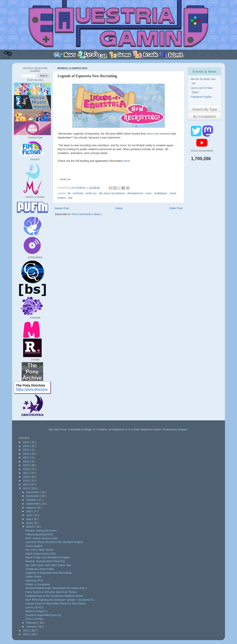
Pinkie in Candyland (38, 584)
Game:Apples (34, 546)
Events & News (205, 72)
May (29, 519)
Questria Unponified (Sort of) (43, 615)
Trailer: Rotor (34, 577)
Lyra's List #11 (34, 607)
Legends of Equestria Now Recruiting (49, 573)
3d (69, 193)
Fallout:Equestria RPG (39, 534)
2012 (26, 630)
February (32, 623)
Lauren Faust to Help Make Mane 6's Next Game (56, 603)
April (29, 523)
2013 (26, 488)
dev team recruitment (112, 193)
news (173, 193)
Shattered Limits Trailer (40, 569)
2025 (26, 442)
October (31, 500)
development (136, 193)
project (62, 198)
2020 (26, 461)
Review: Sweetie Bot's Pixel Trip (45, 561)
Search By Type (205, 109)
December (33, 492)
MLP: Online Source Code (42, 538)
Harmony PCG (35, 580)
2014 (26, 484)
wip (70, 198)
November (33, 496)
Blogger (183, 429)
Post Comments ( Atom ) (87, 214)
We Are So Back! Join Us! (204, 81)
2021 (26, 458)
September (33, 504)
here (126, 161)
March (30, 527)
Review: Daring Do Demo (41, 530)
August (31, 507)
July (29, 511)
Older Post (176, 208)
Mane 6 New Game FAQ (41, 554)
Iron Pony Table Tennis (40, 550)
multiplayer (161, 193)
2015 (26, 480)
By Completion (205, 117)
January (31, 627)
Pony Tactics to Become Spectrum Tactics (51, 592)
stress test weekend (159, 134)
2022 (26, 454)
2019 (26, 465)
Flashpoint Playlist (202, 97)
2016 (26, 477)
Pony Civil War (35, 619)
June (30, 515)
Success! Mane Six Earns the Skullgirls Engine (54, 542)
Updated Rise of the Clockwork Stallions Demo (54, 596)
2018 (26, 469)
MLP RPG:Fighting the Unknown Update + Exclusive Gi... (61, 600)
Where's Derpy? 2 (37, 611)
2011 (26, 634)
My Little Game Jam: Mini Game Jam (48, 565)
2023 (26, 450)
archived (78, 193)
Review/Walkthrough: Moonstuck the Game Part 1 (56, 588)
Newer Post (62, 208)
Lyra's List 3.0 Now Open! (202, 90)
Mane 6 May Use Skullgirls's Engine (48, 557)
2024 (26, 446)
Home (119, 208)
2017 (26, 473)
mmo (149, 193)
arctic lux (91, 193)
